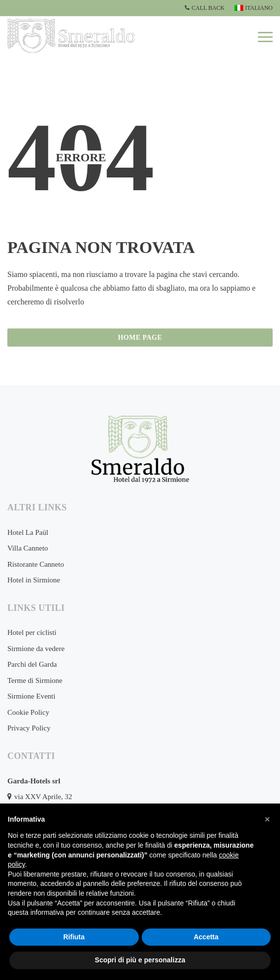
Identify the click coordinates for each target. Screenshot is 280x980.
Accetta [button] (206, 937)
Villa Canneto (28, 548)
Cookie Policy (28, 712)
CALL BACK (205, 8)
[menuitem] (252, 8)
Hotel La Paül (28, 532)
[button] (267, 819)
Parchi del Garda (32, 664)
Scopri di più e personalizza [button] (140, 960)
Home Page (140, 338)
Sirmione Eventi (31, 696)
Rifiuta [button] (74, 937)
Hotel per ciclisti (32, 632)
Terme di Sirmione (35, 680)
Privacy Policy (29, 728)
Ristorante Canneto (36, 564)
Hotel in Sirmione (34, 580)
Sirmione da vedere (36, 649)
